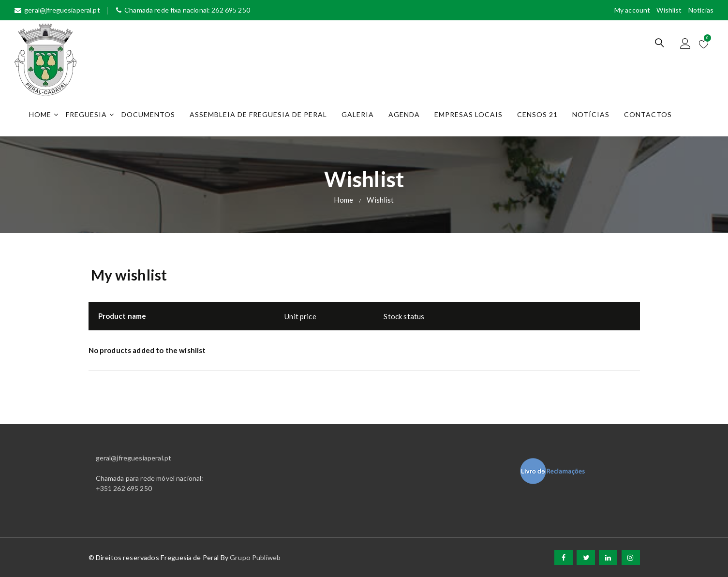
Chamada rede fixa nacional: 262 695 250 (183, 10)
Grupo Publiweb (255, 557)
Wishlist (669, 10)
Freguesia (86, 114)
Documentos (148, 114)
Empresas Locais (468, 114)
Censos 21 (537, 114)
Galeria (358, 114)
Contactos (648, 114)
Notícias (701, 10)
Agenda (404, 114)
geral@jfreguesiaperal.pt (57, 10)
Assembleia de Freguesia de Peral (258, 114)
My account (632, 10)
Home (40, 114)
